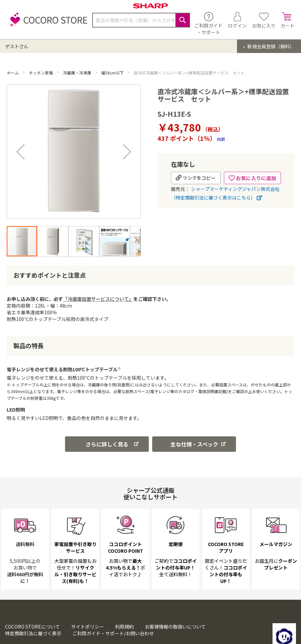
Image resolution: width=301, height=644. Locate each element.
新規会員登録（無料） (270, 46)
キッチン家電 (41, 73)
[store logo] (47, 23)
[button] (20, 152)
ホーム (13, 73)
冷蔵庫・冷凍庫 (78, 73)
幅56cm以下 (113, 73)
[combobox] (141, 20)
